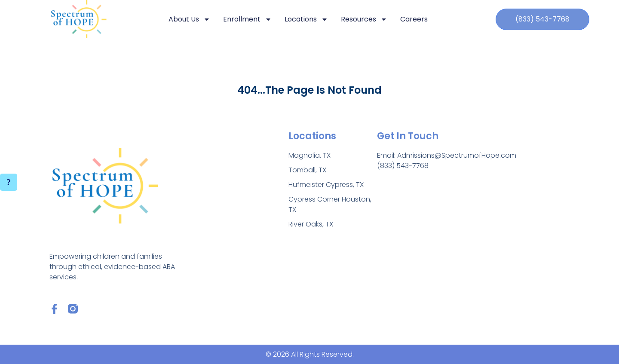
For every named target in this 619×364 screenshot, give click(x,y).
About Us (189, 19)
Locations (306, 19)
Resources (364, 19)
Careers (414, 19)
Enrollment (247, 19)
